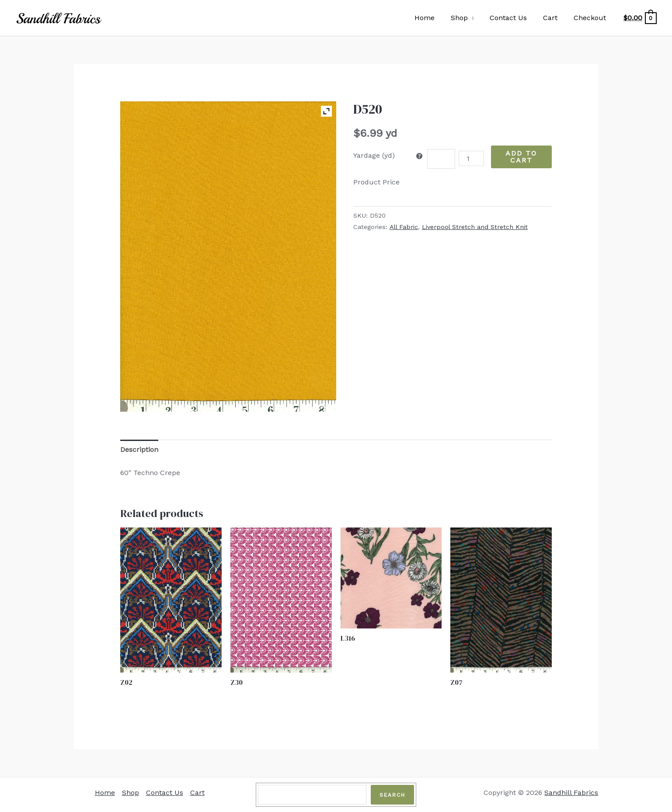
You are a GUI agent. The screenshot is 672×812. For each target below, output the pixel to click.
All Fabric (404, 227)
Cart (553, 18)
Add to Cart (521, 157)
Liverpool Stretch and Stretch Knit (475, 227)
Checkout (591, 18)
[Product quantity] (471, 158)
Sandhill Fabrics (571, 793)
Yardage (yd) (374, 155)
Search (392, 795)
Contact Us (514, 18)
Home (434, 18)
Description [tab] (139, 449)
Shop (466, 18)
